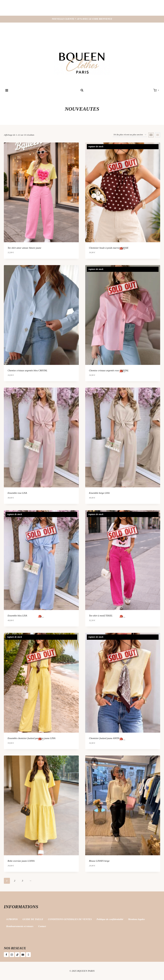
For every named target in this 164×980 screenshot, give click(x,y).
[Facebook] (6, 955)
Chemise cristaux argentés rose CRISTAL (109, 370)
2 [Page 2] (15, 881)
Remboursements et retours (20, 926)
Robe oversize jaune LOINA (21, 861)
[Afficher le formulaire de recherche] (82, 90)
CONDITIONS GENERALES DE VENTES (70, 919)
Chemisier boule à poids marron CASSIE (109, 248)
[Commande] (130, 135)
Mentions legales (137, 919)
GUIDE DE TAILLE (33, 919)
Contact (42, 926)
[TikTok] (17, 955)
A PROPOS (12, 919)
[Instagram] (12, 955)
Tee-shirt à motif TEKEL (101, 616)
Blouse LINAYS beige (99, 861)
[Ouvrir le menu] (7, 90)
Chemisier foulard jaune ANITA (104, 738)
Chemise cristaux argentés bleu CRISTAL (28, 370)
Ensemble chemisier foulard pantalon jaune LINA (32, 738)
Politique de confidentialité (110, 919)
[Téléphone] (28, 955)
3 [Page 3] (23, 881)
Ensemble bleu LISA (17, 616)
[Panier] (157, 90)
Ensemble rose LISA (17, 493)
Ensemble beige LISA (99, 493)
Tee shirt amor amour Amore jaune (25, 248)
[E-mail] (23, 955)
